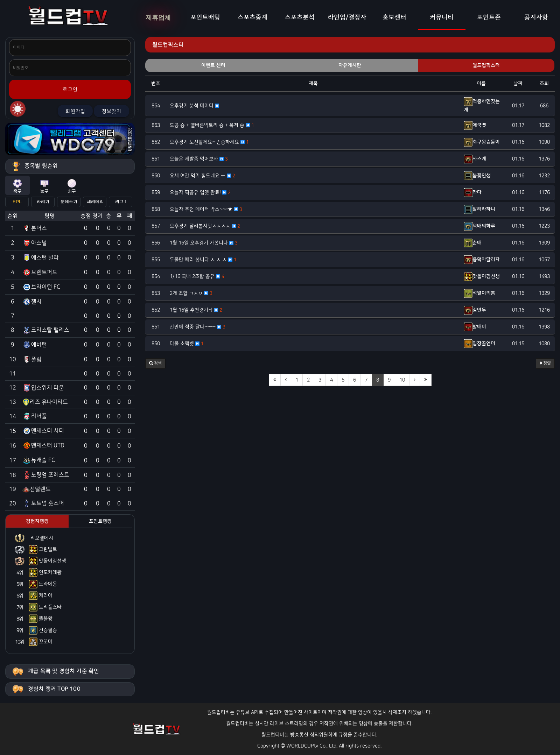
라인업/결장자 (347, 17)
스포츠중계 (253, 17)
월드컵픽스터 (486, 65)
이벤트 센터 (213, 65)
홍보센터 (394, 17)
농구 (44, 186)
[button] (155, 364)
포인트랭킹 (100, 521)
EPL (17, 202)
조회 (544, 84)
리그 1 (121, 202)
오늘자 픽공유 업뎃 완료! (200, 192)
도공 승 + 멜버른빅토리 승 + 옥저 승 (212, 125)
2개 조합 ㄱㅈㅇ (191, 293)
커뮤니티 (442, 17)
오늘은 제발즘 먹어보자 (199, 159)
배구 (72, 186)
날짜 (518, 84)
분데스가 (69, 202)
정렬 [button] (545, 363)
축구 (17, 186)
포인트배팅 (205, 17)
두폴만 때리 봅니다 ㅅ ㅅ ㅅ (203, 260)
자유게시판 (350, 65)
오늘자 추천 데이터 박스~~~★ (206, 209)
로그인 (70, 90)
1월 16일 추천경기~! (196, 310)
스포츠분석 (300, 17)
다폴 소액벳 (187, 344)
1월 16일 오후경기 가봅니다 (204, 243)
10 (402, 380)
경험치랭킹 (37, 521)
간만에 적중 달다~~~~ (198, 327)
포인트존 (489, 17)
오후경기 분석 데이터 (194, 106)
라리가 (43, 202)
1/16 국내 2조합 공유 (197, 276)
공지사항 (536, 17)
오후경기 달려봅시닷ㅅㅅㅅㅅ (205, 226)
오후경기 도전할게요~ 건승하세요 (209, 142)
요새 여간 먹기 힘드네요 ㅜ (202, 176)
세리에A (95, 202)
